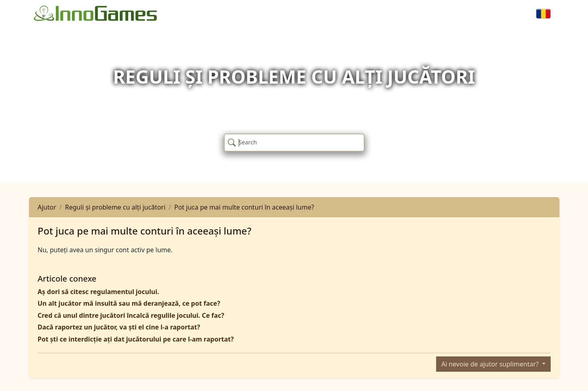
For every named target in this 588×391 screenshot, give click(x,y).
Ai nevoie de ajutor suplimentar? (491, 364)
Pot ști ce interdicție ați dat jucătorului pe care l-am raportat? (136, 339)
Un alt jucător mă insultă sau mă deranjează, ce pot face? (129, 303)
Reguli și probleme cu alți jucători (115, 207)
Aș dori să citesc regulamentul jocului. (98, 292)
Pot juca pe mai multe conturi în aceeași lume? (244, 207)
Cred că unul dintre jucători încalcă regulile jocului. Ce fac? (131, 315)
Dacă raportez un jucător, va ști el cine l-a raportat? (119, 327)
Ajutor (47, 207)
